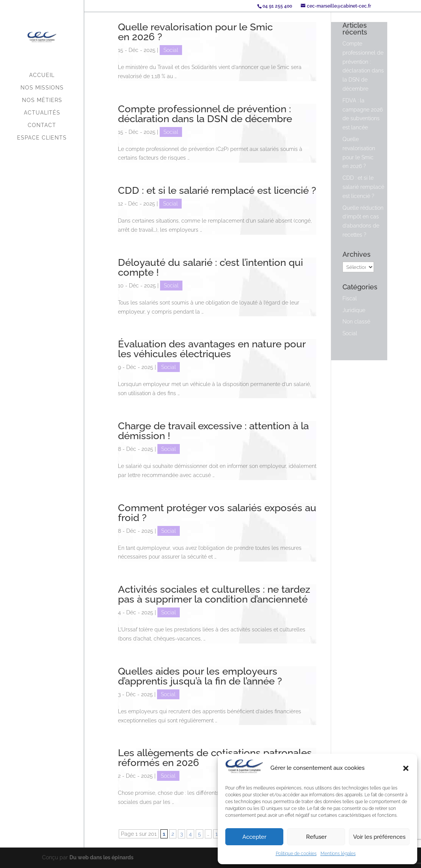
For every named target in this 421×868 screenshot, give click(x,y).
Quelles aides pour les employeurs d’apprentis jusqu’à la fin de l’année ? (200, 676)
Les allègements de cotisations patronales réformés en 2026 (215, 758)
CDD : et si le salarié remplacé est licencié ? (217, 190)
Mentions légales (338, 854)
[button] (406, 768)
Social (171, 50)
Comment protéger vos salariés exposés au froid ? (217, 513)
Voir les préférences (379, 837)
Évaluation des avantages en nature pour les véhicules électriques (212, 349)
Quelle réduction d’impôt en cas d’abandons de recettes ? (363, 221)
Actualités (42, 113)
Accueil (42, 75)
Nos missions (42, 88)
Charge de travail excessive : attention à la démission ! (213, 431)
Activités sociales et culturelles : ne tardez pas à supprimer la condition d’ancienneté (214, 594)
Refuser (316, 837)
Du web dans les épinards (101, 857)
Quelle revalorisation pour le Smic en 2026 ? (195, 32)
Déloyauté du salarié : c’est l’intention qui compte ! (210, 267)
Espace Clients (42, 138)
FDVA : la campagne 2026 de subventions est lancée (363, 114)
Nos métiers (42, 100)
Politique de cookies (296, 854)
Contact (42, 125)
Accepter (254, 837)
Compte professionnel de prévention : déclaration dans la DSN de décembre (205, 114)
